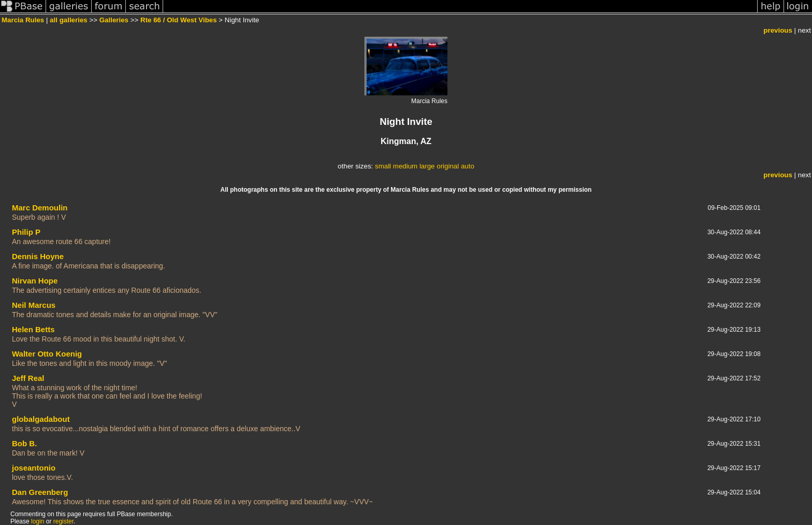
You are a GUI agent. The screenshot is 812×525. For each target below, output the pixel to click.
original (448, 166)
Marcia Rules (23, 20)
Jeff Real (28, 378)
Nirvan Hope (35, 281)
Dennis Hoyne (38, 256)
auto (468, 166)
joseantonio (34, 468)
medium (405, 166)
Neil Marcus (34, 305)
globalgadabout (41, 419)
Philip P (26, 232)
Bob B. (24, 443)
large (427, 166)
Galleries (114, 20)
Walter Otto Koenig (47, 354)
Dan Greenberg (40, 492)
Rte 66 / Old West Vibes (179, 20)
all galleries (69, 20)
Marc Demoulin (40, 208)
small (383, 166)
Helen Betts (33, 329)
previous (778, 30)
